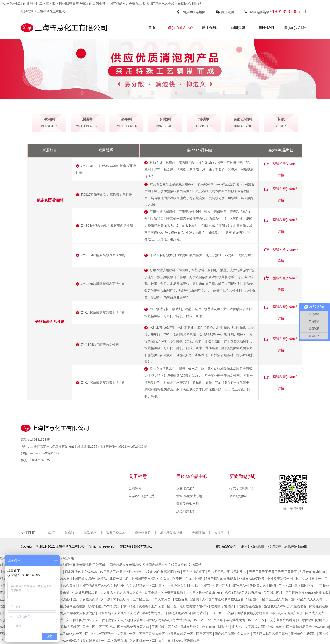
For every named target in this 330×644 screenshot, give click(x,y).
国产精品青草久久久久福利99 (103, 585)
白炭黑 (51, 533)
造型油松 (90, 533)
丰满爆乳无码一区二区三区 (245, 620)
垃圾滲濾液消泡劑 (189, 496)
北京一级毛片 (120, 579)
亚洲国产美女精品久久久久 (151, 579)
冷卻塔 (219, 533)
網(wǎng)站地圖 (194, 12)
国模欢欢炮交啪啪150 (253, 613)
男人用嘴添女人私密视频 (78, 613)
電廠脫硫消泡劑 (187, 504)
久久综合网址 (273, 592)
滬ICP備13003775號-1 (136, 546)
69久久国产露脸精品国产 (294, 627)
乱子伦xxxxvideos (313, 572)
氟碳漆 (70, 533)
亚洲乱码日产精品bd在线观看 (216, 579)
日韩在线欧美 (190, 627)
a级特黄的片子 (153, 613)
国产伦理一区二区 (164, 606)
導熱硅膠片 (143, 533)
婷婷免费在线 (319, 606)
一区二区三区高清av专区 (147, 634)
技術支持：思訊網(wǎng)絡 (288, 546)
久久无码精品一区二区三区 (146, 585)
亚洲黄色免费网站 (304, 634)
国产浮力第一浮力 (216, 585)
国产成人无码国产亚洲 (287, 613)
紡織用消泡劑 (186, 512)
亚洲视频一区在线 (165, 627)
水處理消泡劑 (186, 488)
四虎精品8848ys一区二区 (71, 634)
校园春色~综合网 (187, 599)
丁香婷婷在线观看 (249, 606)
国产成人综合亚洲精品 (91, 579)
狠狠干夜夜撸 (139, 606)
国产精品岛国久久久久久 (233, 634)
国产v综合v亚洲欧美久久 (249, 585)
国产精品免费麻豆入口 (134, 627)
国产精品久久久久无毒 (307, 599)
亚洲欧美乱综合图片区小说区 (289, 579)
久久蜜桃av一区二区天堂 (148, 641)
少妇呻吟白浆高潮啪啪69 (163, 572)
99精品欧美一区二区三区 (131, 599)
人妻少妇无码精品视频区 (63, 627)
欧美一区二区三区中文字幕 (204, 620)
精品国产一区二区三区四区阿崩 (292, 585)
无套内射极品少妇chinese (205, 592)
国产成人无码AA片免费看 (164, 620)
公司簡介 (135, 488)
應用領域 (209, 28)
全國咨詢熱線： (275, 11)
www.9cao (322, 627)
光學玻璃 (198, 533)
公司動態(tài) (239, 496)
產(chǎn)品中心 (180, 28)
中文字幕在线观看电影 (283, 620)
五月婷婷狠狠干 (194, 572)
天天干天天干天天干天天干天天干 (273, 572)
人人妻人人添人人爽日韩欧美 (122, 592)
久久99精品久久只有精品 (243, 592)
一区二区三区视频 (222, 613)
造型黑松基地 (116, 533)
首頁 (152, 28)
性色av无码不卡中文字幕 (109, 634)
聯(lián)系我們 (295, 28)
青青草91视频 (311, 620)
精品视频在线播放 (73, 606)
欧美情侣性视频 (223, 606)
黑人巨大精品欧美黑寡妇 (271, 634)
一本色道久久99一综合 (184, 585)
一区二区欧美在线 (114, 641)
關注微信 (228, 12)
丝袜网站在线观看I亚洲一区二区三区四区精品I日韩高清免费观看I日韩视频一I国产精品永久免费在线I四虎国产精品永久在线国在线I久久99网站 (101, 3)
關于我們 (267, 28)
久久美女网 (71, 585)
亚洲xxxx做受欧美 (252, 579)
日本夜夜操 (62, 592)
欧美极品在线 (182, 579)
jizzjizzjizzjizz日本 (61, 579)
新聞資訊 (238, 28)
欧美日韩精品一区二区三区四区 (190, 634)
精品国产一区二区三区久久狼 (267, 599)
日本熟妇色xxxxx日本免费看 (186, 613)
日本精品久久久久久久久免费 (119, 613)
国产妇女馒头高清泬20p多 (92, 599)
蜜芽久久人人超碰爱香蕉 (126, 620)
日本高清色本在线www (82, 572)
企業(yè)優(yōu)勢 (142, 496)
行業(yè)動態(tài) (241, 488)
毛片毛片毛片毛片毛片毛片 (228, 572)
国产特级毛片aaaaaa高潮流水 (307, 592)
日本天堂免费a (162, 599)
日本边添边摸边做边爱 (184, 641)
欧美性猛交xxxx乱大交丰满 (108, 606)
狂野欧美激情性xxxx (194, 606)
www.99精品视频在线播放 (81, 641)
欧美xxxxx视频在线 (216, 627)
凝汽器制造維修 (171, 533)
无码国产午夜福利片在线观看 (223, 599)
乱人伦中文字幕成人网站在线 (253, 627)
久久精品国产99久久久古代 (86, 620)
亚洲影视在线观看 (85, 592)
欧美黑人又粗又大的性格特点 (121, 572)
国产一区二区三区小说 (99, 627)
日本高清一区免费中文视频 (164, 592)
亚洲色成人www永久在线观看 (286, 606)
